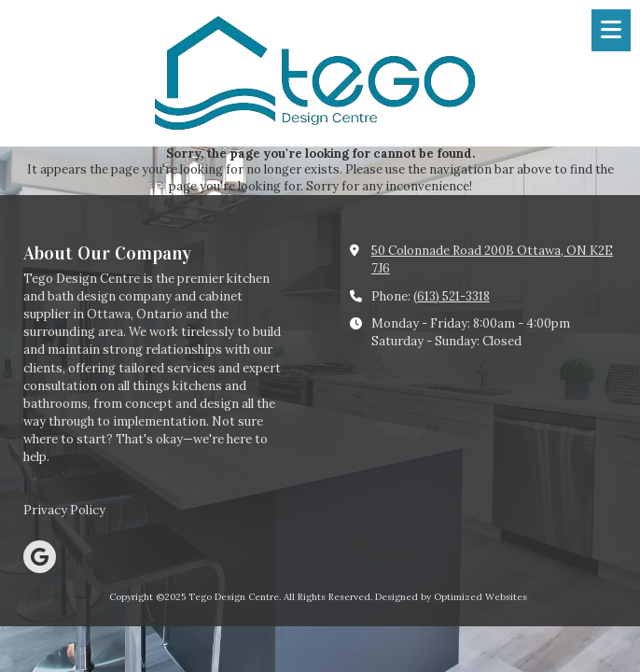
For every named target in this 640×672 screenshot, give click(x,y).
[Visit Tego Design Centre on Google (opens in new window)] (40, 557)
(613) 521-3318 (452, 296)
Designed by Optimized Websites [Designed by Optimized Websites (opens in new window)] (451, 597)
